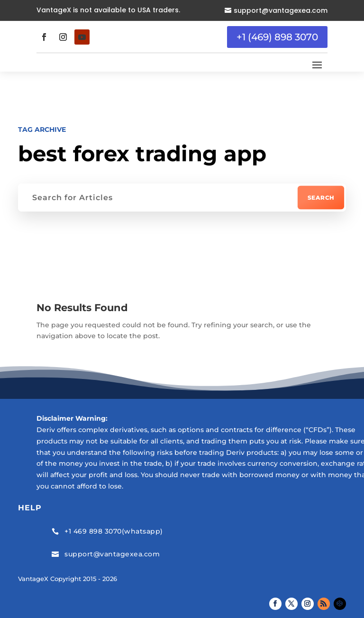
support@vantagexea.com (281, 10)
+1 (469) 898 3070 (277, 37)
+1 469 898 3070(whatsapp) (114, 531)
